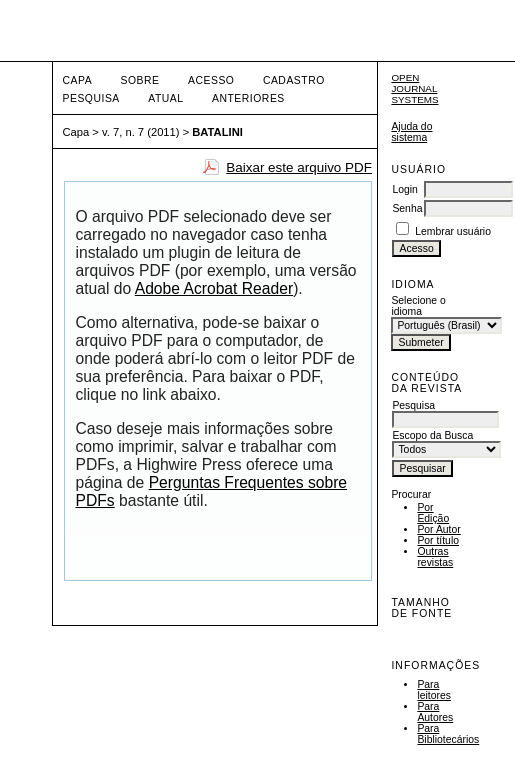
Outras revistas (435, 557)
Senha (407, 208)
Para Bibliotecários (448, 734)
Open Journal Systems (414, 88)
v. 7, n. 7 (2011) (141, 132)
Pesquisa (91, 98)
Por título (438, 540)
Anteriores (248, 98)
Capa (78, 80)
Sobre (140, 80)
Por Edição (433, 513)
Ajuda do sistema (411, 132)
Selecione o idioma (418, 306)
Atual (165, 98)
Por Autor (438, 529)
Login (404, 189)
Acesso (211, 80)
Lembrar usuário (453, 231)
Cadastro (294, 80)
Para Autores (435, 712)
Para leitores (434, 690)
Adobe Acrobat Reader (214, 288)
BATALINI (217, 132)
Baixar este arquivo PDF (299, 167)
